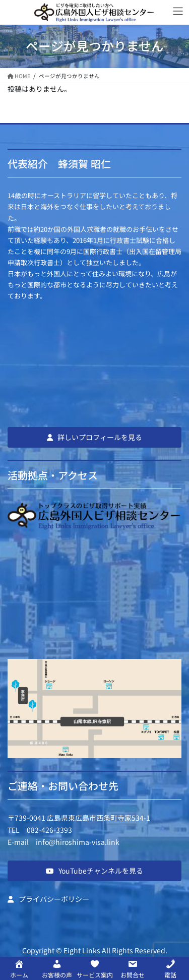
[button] (94, 437)
